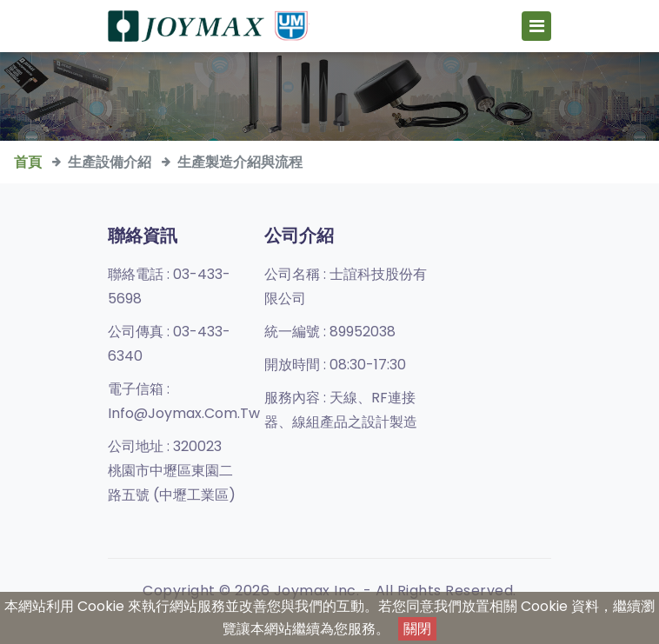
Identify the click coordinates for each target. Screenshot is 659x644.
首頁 (28, 162)
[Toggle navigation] (536, 26)
